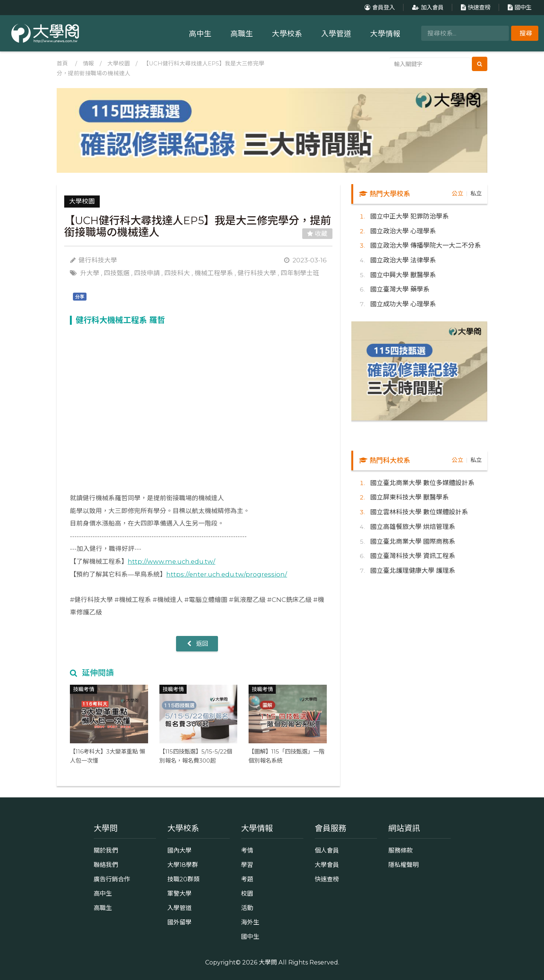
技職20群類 (183, 879)
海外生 (250, 922)
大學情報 (385, 34)
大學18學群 (183, 865)
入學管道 (336, 34)
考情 (247, 850)
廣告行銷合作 (112, 879)
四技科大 (177, 273)
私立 (476, 193)
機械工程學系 (214, 273)
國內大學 (179, 850)
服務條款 (400, 850)
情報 (88, 64)
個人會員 (327, 850)
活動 (247, 908)
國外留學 (179, 922)
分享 (80, 297)
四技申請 (147, 273)
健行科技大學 (257, 273)
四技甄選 (117, 273)
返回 (197, 644)
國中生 (519, 7)
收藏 (317, 234)
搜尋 (526, 33)
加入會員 (427, 7)
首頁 (62, 64)
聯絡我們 (106, 865)
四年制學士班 (300, 273)
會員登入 (379, 7)
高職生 (242, 34)
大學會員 (327, 865)
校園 (247, 893)
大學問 (268, 962)
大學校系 (287, 34)
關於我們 (106, 850)
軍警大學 (179, 893)
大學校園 (119, 64)
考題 (247, 879)
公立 (457, 193)
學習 (247, 865)
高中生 (200, 34)
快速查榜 (475, 7)
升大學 (90, 273)
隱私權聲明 (403, 865)
